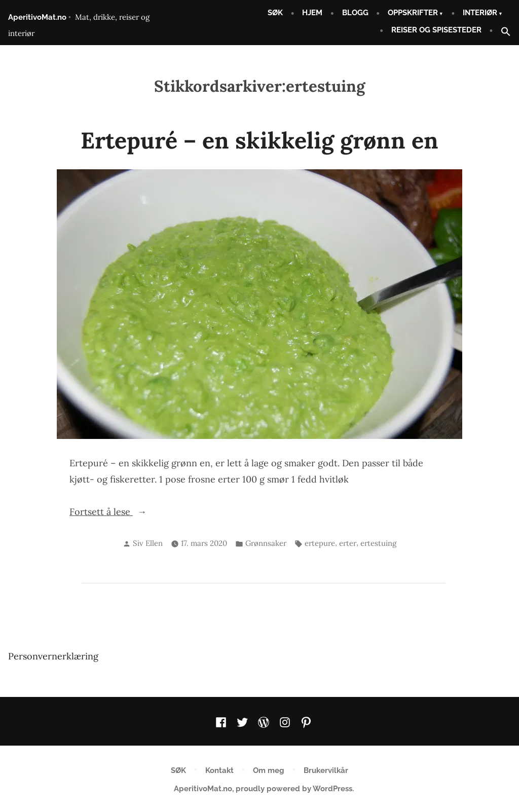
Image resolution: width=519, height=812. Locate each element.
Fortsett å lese (123, 512)
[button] (502, 32)
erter (348, 543)
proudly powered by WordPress (294, 789)
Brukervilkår (326, 770)
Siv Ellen (148, 543)
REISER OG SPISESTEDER (436, 30)
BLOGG (355, 13)
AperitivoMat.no (37, 17)
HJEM (312, 13)
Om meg (269, 770)
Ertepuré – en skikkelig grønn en (259, 140)
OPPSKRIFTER (413, 13)
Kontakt (219, 770)
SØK (275, 13)
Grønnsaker (266, 543)
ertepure (320, 543)
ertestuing (378, 543)
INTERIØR (480, 13)
